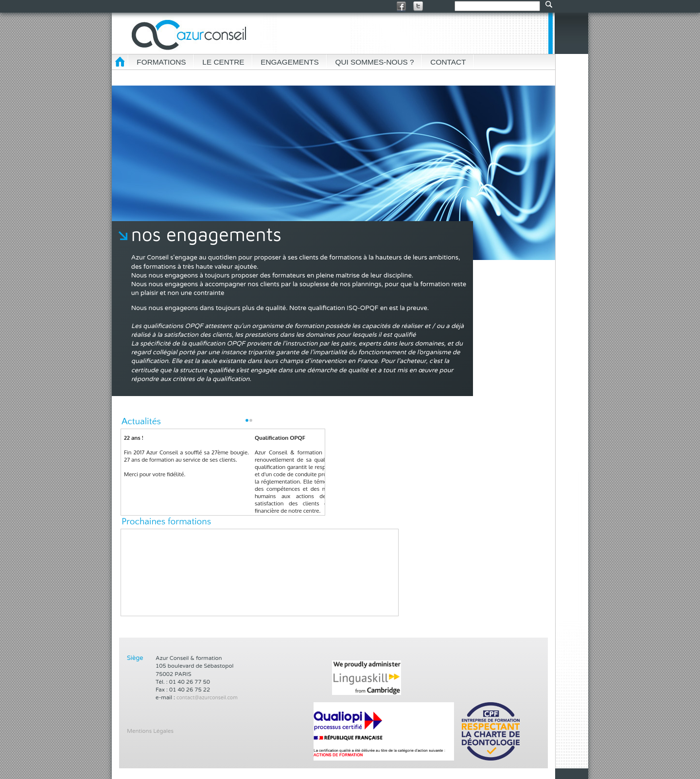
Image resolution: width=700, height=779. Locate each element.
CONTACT (448, 62)
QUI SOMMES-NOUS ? (374, 62)
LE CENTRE (223, 62)
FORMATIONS (161, 62)
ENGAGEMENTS (289, 62)
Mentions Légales (150, 731)
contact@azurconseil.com (207, 698)
